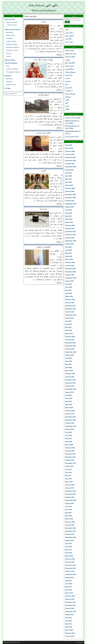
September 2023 (71, 241)
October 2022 (70, 275)
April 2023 (69, 256)
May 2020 (68, 364)
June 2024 (69, 213)
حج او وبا (43, 209)
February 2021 (70, 337)
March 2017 (69, 482)
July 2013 (68, 618)
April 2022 (69, 293)
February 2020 (70, 374)
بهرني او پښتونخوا (71, 54)
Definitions (9, 79)
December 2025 (70, 157)
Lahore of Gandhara (12, 69)
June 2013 (69, 621)
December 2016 (70, 491)
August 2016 (69, 503)
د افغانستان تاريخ (70, 63)
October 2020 (70, 349)
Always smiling (10, 60)
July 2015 (68, 544)
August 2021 (69, 318)
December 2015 (70, 528)
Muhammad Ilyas (71, 121)
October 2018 (70, 423)
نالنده (67, 30)
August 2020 (69, 355)
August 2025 (69, 170)
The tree (9, 53)
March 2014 (69, 593)
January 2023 (70, 266)
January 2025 (70, 191)
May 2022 (68, 290)
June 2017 (69, 473)
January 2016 (70, 525)
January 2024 (70, 229)
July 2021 (68, 321)
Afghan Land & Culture (13, 30)
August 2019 (69, 392)
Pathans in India (11, 85)
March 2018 (69, 445)
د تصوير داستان (70, 66)
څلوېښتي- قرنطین (43, 247)
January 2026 (70, 154)
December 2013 (70, 602)
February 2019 (70, 411)
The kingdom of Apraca (13, 72)
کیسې (67, 106)
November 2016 (70, 494)
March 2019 (69, 408)
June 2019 (69, 398)
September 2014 (71, 574)
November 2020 (70, 346)
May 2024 (68, 216)
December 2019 (70, 380)
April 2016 (69, 516)
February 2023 (70, 262)
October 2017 (70, 460)
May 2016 (68, 513)
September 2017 (71, 463)
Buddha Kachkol (12, 25)
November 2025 (70, 161)
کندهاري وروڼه (69, 36)
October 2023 (70, 238)
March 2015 (69, 556)
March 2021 (69, 334)
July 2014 (68, 581)
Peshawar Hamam (12, 44)
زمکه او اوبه (69, 75)
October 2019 (70, 386)
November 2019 (70, 383)
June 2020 (69, 361)
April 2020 (69, 368)
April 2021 (69, 330)
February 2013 (70, 633)
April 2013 (69, 627)
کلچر (67, 103)
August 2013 (69, 615)
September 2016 (71, 500)
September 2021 (71, 315)
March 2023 (69, 259)
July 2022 (68, 284)
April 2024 (69, 219)
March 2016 (69, 519)
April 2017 (69, 479)
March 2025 (69, 185)
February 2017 (70, 485)
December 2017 (70, 454)
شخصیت (68, 81)
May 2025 (68, 179)
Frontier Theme (80, 642)
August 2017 (69, 466)
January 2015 (70, 562)
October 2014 (70, 571)
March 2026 (69, 148)
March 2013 (69, 630)
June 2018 (69, 435)
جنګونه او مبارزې (70, 57)
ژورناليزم (68, 97)
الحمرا (43, 171)
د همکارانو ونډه (70, 69)
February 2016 (70, 522)
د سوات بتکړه (69, 42)
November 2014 (70, 568)
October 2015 (70, 534)
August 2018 (69, 429)
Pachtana (8, 76)
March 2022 (69, 296)
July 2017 (68, 469)
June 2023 (69, 250)
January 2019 (70, 414)
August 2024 (69, 207)
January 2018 (70, 451)
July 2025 (68, 173)
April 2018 (69, 442)
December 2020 (70, 343)
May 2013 (68, 624)
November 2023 (70, 235)
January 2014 (70, 599)
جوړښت (68, 60)
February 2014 (70, 596)
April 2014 (69, 590)
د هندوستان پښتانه (71, 72)
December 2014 (70, 565)
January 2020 (70, 377)
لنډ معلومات (69, 91)
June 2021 (69, 324)
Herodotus (9, 82)
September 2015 (71, 537)
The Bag (8, 88)
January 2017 (70, 488)
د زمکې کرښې (69, 33)
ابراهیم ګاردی (43, 95)
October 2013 (70, 608)
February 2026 (70, 151)
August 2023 (69, 244)
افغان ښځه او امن (43, 133)
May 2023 (68, 253)
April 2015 (69, 553)
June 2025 (69, 176)
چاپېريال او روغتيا (70, 94)
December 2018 (70, 417)
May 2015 (68, 550)
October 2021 (70, 312)
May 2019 (68, 402)
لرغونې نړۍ (69, 88)
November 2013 (70, 605)
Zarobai (8, 56)
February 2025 (70, 188)
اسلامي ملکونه (70, 51)
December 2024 (70, 195)
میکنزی (78, 118)
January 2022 (70, 303)
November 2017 (70, 457)
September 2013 (71, 612)
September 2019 (71, 389)
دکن (77, 137)
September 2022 (71, 278)
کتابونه (67, 100)
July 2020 (68, 358)
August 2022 (69, 281)
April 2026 (69, 145)
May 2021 (68, 327)
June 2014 (69, 584)
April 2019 (69, 405)
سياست (68, 78)
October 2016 (70, 497)
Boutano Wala (10, 35)
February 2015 (70, 559)
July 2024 (68, 210)
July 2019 (68, 395)
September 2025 (71, 167)
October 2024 (70, 201)
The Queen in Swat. (12, 50)
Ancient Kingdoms (11, 63)
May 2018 (68, 439)
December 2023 (70, 232)
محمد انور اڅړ (69, 118)
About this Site (10, 19)
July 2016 (68, 507)
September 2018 (71, 426)
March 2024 (69, 222)
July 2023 (68, 247)
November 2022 (70, 272)
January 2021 (70, 340)
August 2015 (69, 540)
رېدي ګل (68, 133)
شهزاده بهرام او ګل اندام (43, 60)
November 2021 (70, 309)
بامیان (44, 22)
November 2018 (70, 420)
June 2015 (69, 547)
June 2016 (69, 510)
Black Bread (10, 32)
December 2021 (70, 306)
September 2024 (71, 204)
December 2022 (70, 269)
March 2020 (69, 371)
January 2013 (70, 636)
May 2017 (68, 476)
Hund (8, 66)
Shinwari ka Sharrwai (12, 47)
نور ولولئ (59, 54)
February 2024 (70, 225)
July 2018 (68, 432)
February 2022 (70, 300)
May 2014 (68, 587)
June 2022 (69, 287)
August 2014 (69, 578)
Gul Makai (9, 38)
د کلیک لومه (69, 39)
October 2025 (70, 164)
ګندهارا (67, 109)
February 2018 (70, 448)
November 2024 (70, 198)
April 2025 (69, 182)
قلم (66, 84)
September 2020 (71, 352)
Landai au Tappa (11, 41)
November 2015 (70, 531)
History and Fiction (12, 22)
